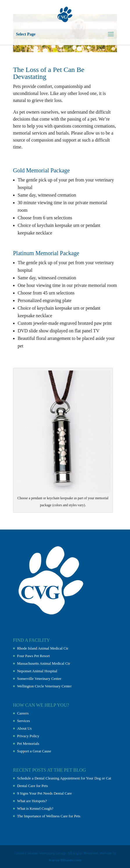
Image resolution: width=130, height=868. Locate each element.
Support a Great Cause (34, 751)
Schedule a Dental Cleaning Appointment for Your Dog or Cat (64, 778)
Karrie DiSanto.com (65, 860)
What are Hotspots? (32, 801)
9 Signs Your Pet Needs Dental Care (44, 793)
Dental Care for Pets (33, 786)
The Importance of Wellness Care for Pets (49, 816)
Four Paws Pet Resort (33, 656)
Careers (23, 713)
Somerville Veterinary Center (39, 679)
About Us (24, 728)
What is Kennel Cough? (35, 808)
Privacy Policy (28, 736)
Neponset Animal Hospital (37, 671)
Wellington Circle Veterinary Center (44, 686)
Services (24, 721)
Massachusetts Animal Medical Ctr (44, 663)
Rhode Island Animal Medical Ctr (43, 648)
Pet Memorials (28, 743)
